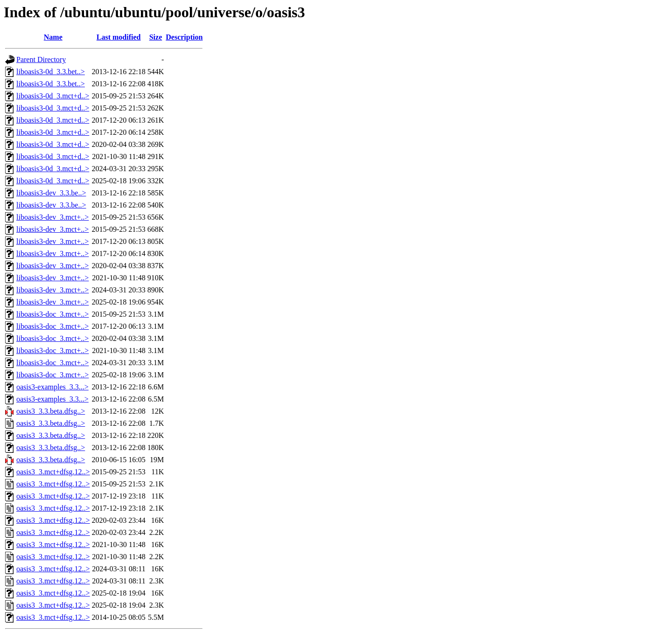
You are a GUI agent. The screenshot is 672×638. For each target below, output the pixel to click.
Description (184, 37)
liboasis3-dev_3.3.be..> (51, 193)
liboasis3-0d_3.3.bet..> (51, 72)
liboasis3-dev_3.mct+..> (52, 217)
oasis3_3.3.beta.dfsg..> (51, 411)
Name (53, 37)
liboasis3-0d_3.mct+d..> (53, 96)
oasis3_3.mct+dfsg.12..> (53, 472)
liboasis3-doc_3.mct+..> (52, 314)
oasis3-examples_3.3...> (52, 387)
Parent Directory (41, 59)
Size (156, 37)
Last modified (119, 37)
